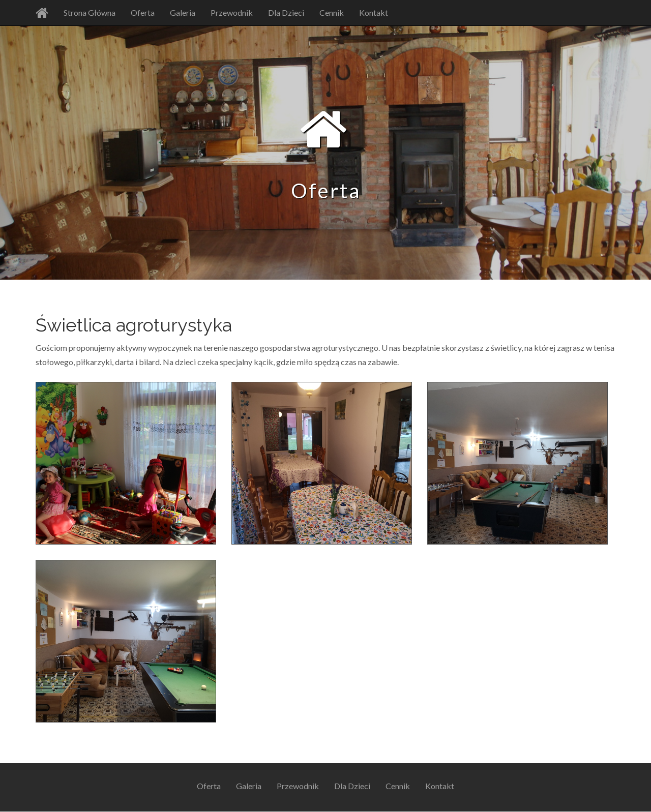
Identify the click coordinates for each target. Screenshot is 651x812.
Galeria (183, 12)
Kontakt (374, 12)
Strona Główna (90, 12)
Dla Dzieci (286, 12)
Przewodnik (232, 12)
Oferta (143, 12)
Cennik (332, 12)
